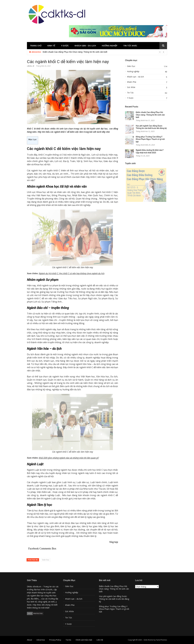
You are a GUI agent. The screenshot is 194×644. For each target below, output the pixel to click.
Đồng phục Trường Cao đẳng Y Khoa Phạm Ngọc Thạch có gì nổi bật (150, 139)
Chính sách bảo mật (84, 640)
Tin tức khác (130, 46)
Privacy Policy (55, 640)
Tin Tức (130, 93)
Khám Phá (132, 82)
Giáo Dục (46, 560)
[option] (104, 52)
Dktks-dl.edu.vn (34, 586)
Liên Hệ (100, 640)
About (30, 640)
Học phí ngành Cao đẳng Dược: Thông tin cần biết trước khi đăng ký (114, 599)
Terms (68, 640)
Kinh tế (51, 46)
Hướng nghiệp (110, 46)
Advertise (41, 640)
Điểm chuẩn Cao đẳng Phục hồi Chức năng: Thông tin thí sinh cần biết (75, 52)
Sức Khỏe (131, 87)
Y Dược (65, 46)
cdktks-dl (31, 66)
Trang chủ (36, 46)
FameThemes (162, 640)
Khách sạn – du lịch (85, 46)
